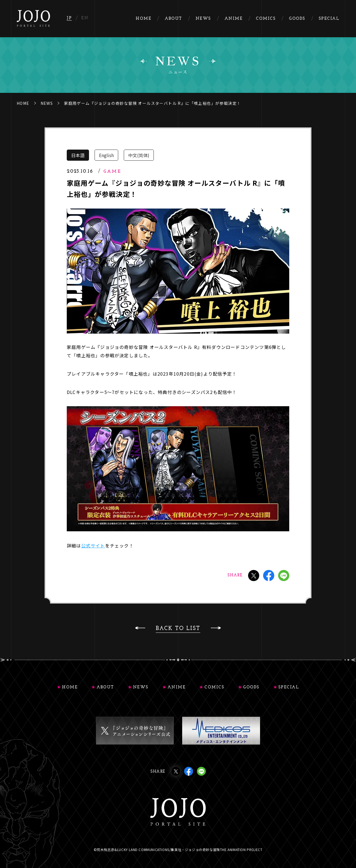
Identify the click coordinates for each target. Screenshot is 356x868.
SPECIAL (289, 687)
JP (69, 18)
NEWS (47, 103)
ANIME (177, 687)
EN (85, 18)
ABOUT (105, 687)
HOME (23, 103)
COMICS (214, 687)
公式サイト (93, 545)
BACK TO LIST (178, 629)
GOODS (251, 687)
